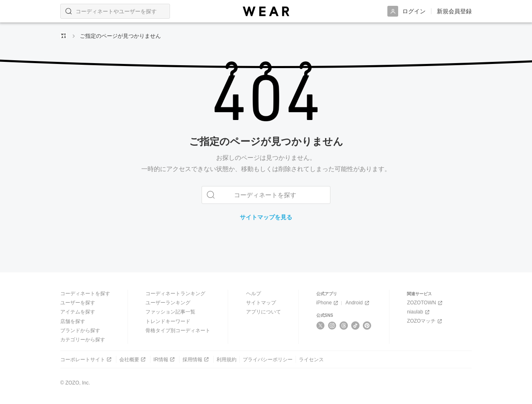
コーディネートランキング (175, 294)
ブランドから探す (80, 331)
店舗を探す (73, 321)
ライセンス (311, 359)
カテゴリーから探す (83, 340)
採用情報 (196, 359)
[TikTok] (356, 326)
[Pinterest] (367, 326)
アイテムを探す (78, 312)
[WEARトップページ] (64, 36)
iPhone (328, 303)
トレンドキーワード (168, 321)
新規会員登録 (454, 11)
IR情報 (165, 359)
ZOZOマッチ (425, 321)
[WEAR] (266, 11)
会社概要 (133, 359)
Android (358, 303)
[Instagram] (332, 326)
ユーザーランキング (168, 303)
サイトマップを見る (266, 217)
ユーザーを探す (78, 303)
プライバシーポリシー (268, 359)
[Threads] (344, 326)
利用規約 (227, 359)
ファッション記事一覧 (170, 312)
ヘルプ (254, 294)
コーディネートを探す (85, 294)
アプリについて (264, 312)
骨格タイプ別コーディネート (178, 331)
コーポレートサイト (87, 359)
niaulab (419, 312)
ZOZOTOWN (425, 303)
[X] (321, 326)
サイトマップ (261, 303)
